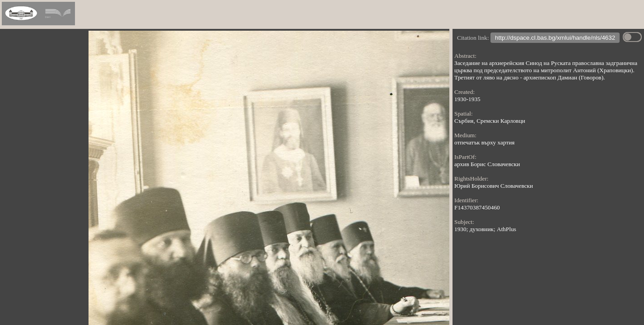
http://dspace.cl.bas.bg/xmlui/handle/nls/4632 (555, 39)
